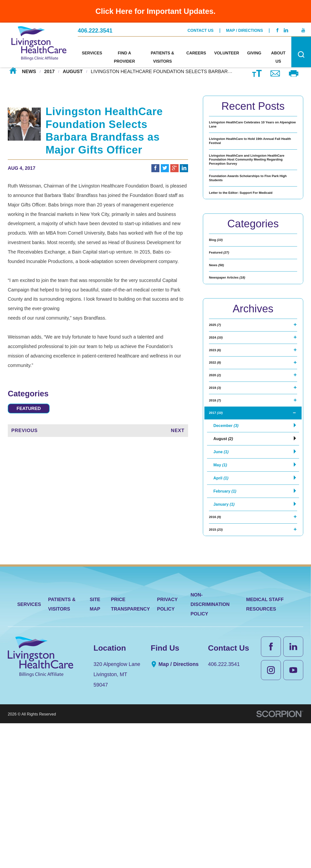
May (221, 590)
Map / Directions (244, 28)
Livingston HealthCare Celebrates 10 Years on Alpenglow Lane (250, 128)
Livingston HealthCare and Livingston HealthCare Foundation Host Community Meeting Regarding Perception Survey (251, 182)
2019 (218, 491)
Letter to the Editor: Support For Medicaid (245, 236)
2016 (218, 653)
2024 (219, 418)
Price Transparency (131, 749)
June (222, 575)
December (228, 544)
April (222, 606)
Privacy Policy (167, 749)
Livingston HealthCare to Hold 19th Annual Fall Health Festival (248, 152)
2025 (218, 400)
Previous (25, 433)
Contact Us (201, 28)
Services (29, 749)
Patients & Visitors (62, 749)
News (29, 71)
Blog (219, 292)
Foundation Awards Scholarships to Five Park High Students (249, 212)
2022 (218, 455)
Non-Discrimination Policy (210, 749)
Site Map (95, 749)
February (227, 621)
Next (178, 433)
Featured (34, 409)
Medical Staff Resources (265, 749)
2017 (49, 71)
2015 (219, 672)
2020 (218, 473)
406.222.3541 (95, 28)
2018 (218, 509)
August (73, 71)
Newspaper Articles (235, 347)
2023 (218, 436)
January (226, 636)
